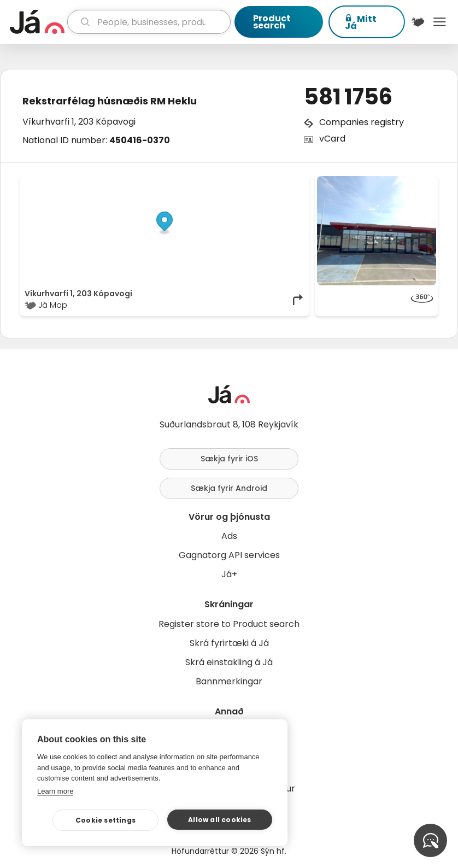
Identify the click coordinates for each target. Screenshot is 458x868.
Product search (272, 22)
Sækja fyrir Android (229, 488)
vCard (332, 139)
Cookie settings (105, 820)
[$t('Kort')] (418, 22)
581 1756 (348, 97)
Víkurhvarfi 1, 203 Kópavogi (79, 122)
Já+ (229, 574)
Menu (439, 22)
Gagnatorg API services (229, 555)
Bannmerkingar (229, 681)
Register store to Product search (229, 624)
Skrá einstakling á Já (229, 662)
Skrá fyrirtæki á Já (229, 643)
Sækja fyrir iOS (229, 459)
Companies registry (362, 122)
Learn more (55, 791)
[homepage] (37, 22)
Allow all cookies (219, 820)
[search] (149, 22)
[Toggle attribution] (295, 188)
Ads (229, 536)
